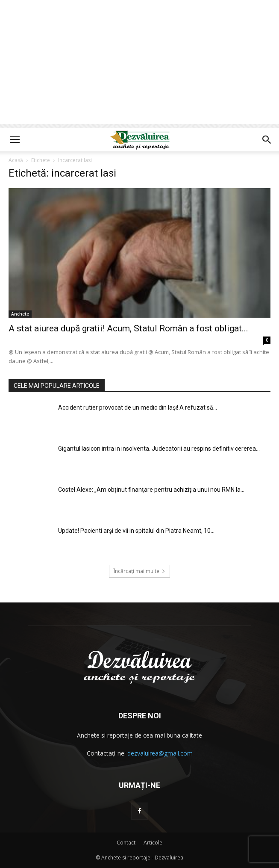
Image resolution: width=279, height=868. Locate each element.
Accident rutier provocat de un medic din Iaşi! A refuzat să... (138, 407)
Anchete (20, 314)
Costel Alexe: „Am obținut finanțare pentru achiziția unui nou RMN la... (151, 490)
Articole (153, 843)
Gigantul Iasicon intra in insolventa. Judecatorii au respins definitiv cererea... (159, 449)
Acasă (16, 160)
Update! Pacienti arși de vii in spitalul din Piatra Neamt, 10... (136, 531)
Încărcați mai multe (139, 571)
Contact (126, 843)
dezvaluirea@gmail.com (160, 753)
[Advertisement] (139, 64)
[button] (15, 140)
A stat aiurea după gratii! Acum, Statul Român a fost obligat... (128, 328)
